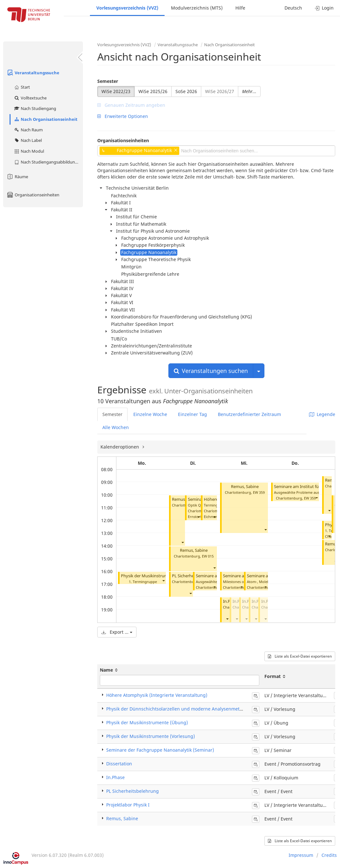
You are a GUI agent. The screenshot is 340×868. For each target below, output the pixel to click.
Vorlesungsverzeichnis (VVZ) (127, 8)
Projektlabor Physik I (128, 805)
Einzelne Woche (150, 414)
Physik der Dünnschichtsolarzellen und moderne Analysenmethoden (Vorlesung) (193, 709)
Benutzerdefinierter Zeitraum (249, 414)
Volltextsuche (30, 98)
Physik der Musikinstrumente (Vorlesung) (151, 736)
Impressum (301, 855)
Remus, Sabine (194, 550)
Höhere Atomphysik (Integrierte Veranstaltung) (157, 695)
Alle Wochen (116, 427)
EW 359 (259, 492)
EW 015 (208, 556)
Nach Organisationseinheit (46, 119)
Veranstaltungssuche (33, 73)
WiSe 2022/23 (116, 91)
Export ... (117, 632)
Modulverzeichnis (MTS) (197, 8)
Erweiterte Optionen (123, 116)
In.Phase (115, 777)
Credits (329, 855)
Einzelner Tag (192, 414)
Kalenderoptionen (120, 447)
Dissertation (119, 764)
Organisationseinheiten (33, 195)
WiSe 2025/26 (153, 91)
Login (324, 8)
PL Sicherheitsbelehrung (133, 791)
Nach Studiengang (35, 108)
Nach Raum (28, 130)
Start (22, 87)
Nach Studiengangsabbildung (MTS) (48, 162)
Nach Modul (29, 151)
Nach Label (28, 140)
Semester (108, 81)
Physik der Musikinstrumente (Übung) (158, 576)
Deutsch (293, 8)
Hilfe (240, 8)
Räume (17, 177)
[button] (163, 580)
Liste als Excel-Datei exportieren (300, 656)
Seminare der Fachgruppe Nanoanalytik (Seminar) (160, 750)
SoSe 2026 (186, 91)
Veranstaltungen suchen (211, 371)
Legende (322, 414)
